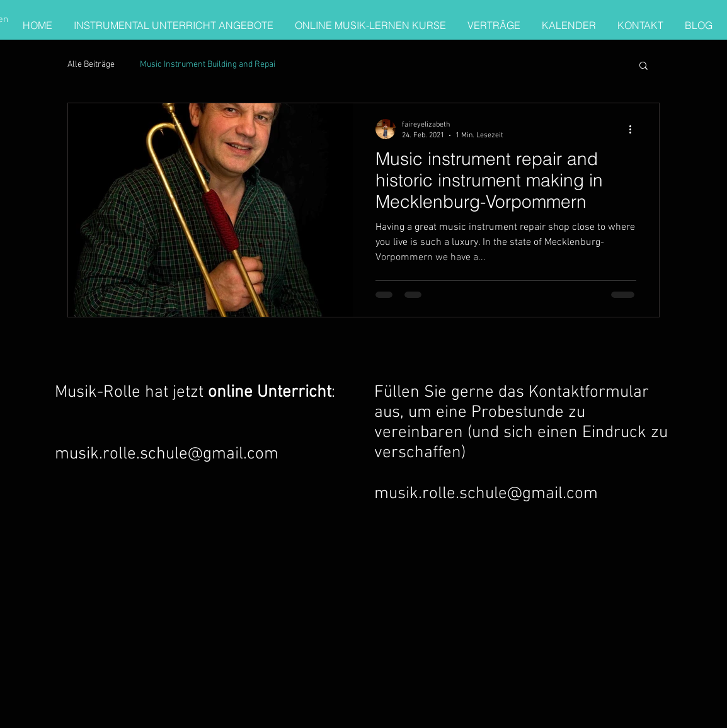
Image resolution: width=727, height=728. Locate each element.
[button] (644, 66)
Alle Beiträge (91, 65)
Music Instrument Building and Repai (208, 65)
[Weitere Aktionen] (634, 129)
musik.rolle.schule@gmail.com (167, 454)
